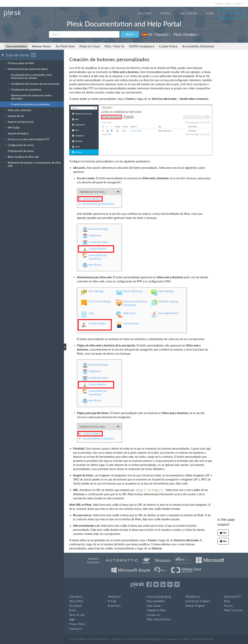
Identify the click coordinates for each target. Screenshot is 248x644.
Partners (219, 3)
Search (130, 34)
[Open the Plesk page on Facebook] (149, 584)
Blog (228, 3)
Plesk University (233, 610)
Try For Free (231, 13)
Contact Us (153, 615)
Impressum (76, 629)
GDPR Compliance (142, 46)
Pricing (166, 13)
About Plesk (76, 601)
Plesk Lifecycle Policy (159, 619)
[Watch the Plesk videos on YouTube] (170, 584)
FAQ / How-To (114, 46)
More (210, 13)
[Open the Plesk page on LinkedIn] (163, 584)
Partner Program (195, 606)
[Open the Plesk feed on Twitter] (156, 584)
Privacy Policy (77, 624)
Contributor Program (198, 601)
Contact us (239, 3)
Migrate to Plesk (156, 610)
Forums (229, 606)
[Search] (84, 34)
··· (33, 55)
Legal (72, 619)
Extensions (114, 606)
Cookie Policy (168, 46)
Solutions (144, 13)
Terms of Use (77, 615)
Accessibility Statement (198, 46)
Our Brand (75, 606)
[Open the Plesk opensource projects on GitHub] (177, 584)
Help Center (188, 13)
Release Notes (41, 46)
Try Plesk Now (65, 46)
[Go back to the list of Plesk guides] (4, 55)
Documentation (16, 46)
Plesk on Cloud (90, 46)
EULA (72, 610)
